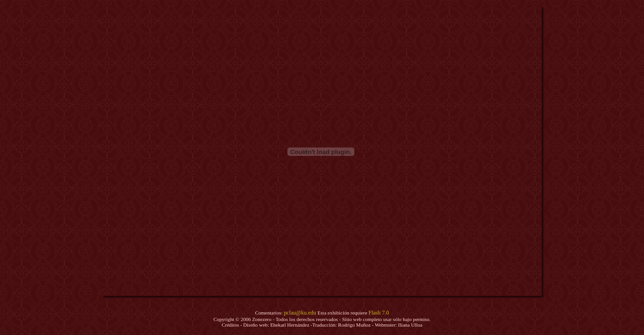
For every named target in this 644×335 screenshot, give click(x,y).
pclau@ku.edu (300, 313)
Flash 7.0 (379, 313)
